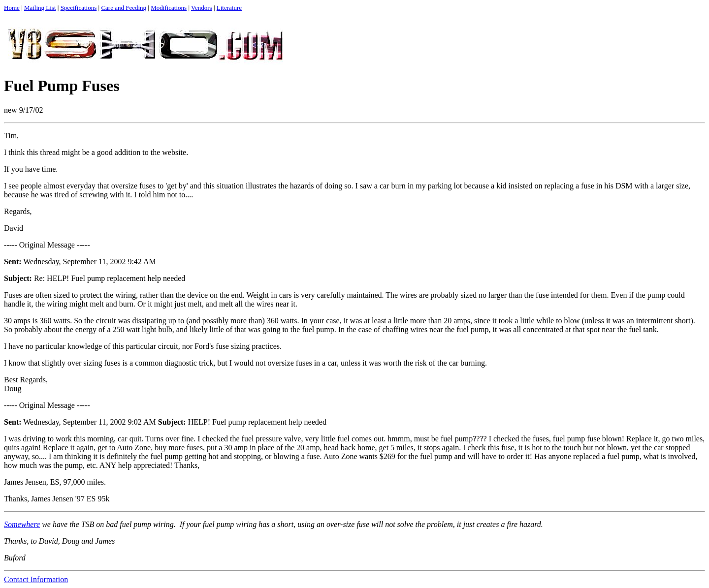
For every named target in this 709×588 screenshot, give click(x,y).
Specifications (79, 8)
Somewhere (22, 524)
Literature (229, 8)
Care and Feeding (124, 8)
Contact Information (36, 579)
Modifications (169, 8)
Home (12, 8)
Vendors (202, 8)
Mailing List (40, 8)
